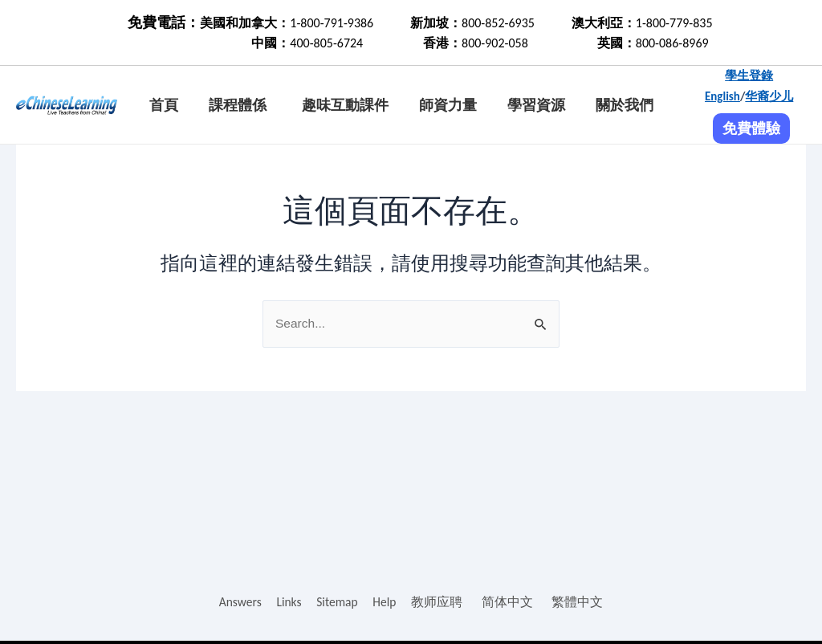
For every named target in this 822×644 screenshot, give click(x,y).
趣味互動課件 (345, 105)
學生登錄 (749, 75)
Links (288, 602)
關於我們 (625, 105)
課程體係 (238, 105)
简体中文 (509, 602)
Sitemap (338, 602)
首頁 (164, 105)
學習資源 (536, 105)
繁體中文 (580, 602)
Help (386, 602)
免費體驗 (751, 128)
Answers (239, 602)
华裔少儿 (769, 96)
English (722, 96)
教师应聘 (439, 602)
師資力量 (448, 105)
